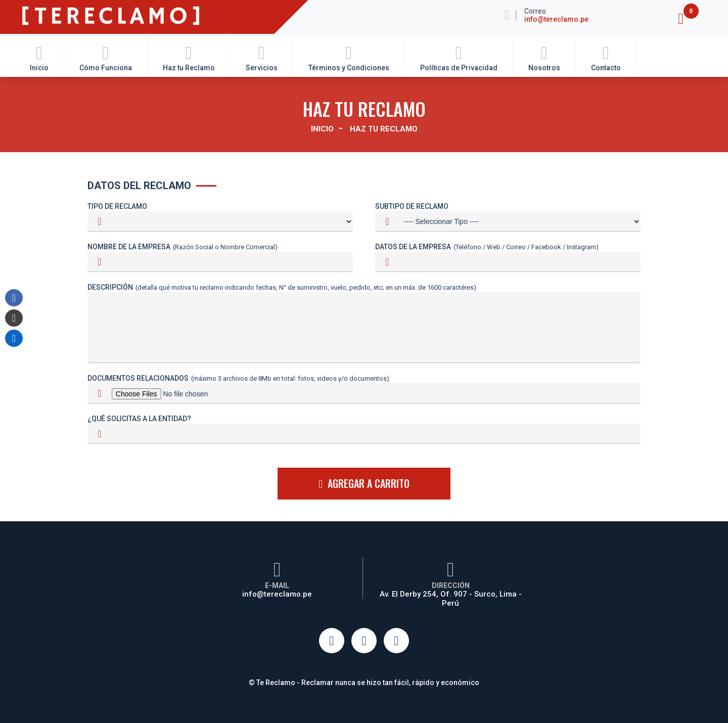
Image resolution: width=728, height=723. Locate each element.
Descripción (282, 287)
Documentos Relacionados (238, 378)
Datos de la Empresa (487, 247)
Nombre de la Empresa (183, 247)
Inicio (39, 57)
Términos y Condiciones (349, 57)
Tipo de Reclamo (117, 206)
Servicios (262, 57)
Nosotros (544, 57)
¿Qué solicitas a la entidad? (139, 419)
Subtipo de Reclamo (412, 206)
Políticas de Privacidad (459, 57)
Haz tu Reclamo (189, 57)
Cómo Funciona (106, 57)
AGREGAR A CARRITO (364, 483)
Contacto (606, 57)
